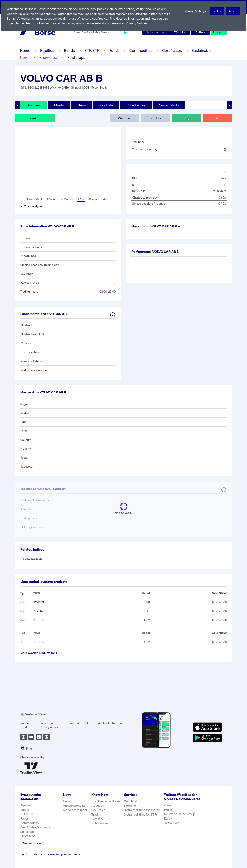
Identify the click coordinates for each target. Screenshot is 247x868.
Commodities (141, 50)
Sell (217, 118)
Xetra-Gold (172, 827)
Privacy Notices (139, 23)
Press (168, 814)
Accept (233, 11)
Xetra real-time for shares (142, 810)
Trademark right (78, 723)
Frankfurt (35, 118)
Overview (34, 105)
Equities (47, 50)
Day (29, 199)
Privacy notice (49, 727)
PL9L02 (38, 611)
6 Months (67, 199)
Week (40, 199)
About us (98, 806)
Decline (217, 11)
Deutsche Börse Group (180, 818)
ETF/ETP (92, 50)
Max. (106, 199)
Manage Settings (195, 11)
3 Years (94, 199)
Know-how (48, 57)
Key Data (107, 105)
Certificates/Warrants (35, 827)
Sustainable (201, 50)
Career (169, 809)
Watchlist (181, 32)
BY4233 (38, 602)
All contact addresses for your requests (51, 854)
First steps (76, 57)
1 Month (52, 199)
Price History (136, 105)
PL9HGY (39, 620)
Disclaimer (47, 723)
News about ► (158, 226)
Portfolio (201, 32)
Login (218, 32)
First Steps (28, 836)
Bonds (69, 50)
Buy (186, 118)
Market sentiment (75, 810)
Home (25, 50)
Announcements (74, 806)
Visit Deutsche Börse (106, 801)
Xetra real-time (157, 32)
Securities (98, 810)
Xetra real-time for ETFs (141, 815)
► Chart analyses (32, 206)
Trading (97, 815)
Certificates (172, 50)
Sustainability (170, 105)
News (25, 57)
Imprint (25, 727)
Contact (25, 723)
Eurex (169, 823)
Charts (59, 105)
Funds (115, 50)
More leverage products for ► (39, 653)
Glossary (98, 819)
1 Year (81, 199)
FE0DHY (39, 642)
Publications (100, 823)
